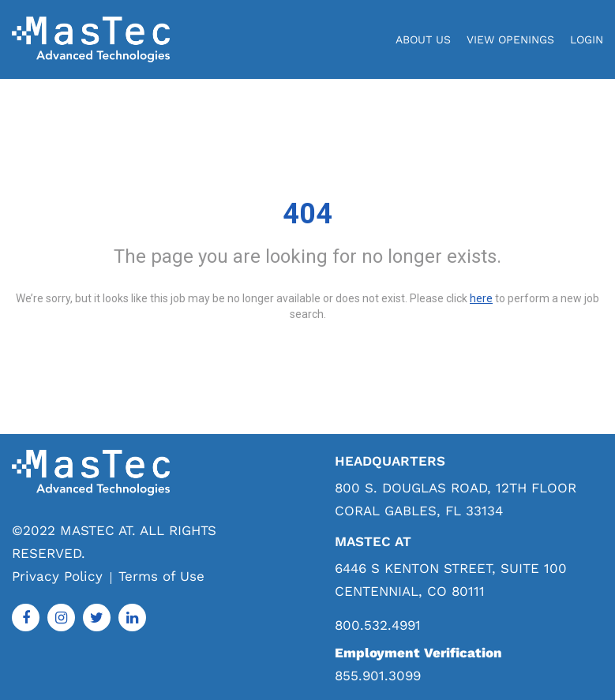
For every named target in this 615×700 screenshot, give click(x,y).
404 (307, 214)
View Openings (510, 39)
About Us (423, 39)
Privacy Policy (57, 576)
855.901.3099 (378, 676)
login (587, 39)
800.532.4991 (378, 625)
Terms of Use (161, 576)
